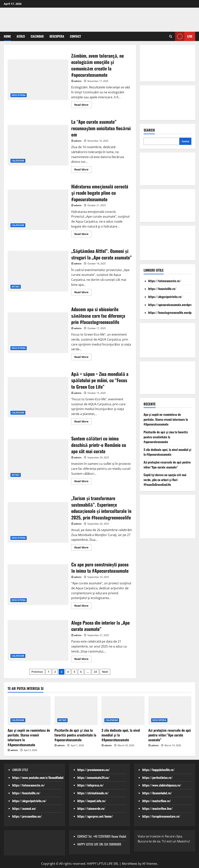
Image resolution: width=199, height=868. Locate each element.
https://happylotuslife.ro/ (158, 770)
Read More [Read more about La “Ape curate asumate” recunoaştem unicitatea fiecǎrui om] (83, 170)
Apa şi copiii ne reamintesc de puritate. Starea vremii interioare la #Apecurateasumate (166, 419)
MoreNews (130, 864)
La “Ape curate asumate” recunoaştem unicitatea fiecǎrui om (101, 128)
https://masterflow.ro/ (157, 801)
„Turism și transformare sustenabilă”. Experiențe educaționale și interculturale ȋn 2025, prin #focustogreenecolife (101, 508)
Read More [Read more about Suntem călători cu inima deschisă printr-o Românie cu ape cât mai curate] (83, 482)
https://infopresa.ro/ (91, 785)
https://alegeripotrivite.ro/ (165, 297)
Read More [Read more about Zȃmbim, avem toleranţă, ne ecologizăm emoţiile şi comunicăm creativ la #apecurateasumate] (83, 105)
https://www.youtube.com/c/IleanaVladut (38, 778)
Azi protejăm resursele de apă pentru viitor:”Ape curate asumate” (167, 465)
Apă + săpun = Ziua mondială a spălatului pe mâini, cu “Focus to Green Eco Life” (100, 380)
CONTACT (75, 36)
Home (7, 36)
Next (105, 672)
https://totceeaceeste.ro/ (165, 281)
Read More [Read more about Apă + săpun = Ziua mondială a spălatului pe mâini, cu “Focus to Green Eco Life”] (83, 422)
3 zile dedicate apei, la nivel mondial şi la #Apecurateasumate (167, 452)
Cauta (185, 141)
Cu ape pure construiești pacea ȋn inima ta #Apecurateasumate (100, 568)
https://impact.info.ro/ (92, 801)
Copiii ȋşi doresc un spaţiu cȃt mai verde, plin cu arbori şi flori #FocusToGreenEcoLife (165, 480)
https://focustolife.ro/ (162, 289)
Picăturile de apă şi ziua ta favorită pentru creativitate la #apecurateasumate (166, 437)
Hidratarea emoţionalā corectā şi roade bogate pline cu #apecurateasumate (100, 193)
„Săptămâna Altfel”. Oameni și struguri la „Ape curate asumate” (101, 254)
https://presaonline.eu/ (27, 816)
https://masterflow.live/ (157, 808)
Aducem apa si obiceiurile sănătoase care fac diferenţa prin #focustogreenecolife (98, 315)
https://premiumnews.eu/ (94, 770)
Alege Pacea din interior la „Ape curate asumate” (100, 626)
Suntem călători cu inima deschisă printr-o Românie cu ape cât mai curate (99, 445)
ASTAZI (21, 36)
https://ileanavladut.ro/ (157, 793)
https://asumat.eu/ (24, 808)
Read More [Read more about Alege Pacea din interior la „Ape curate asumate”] (83, 660)
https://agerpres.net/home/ (95, 816)
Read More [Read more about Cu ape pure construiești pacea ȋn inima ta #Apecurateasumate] (83, 606)
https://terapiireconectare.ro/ (161, 816)
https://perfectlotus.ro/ (157, 778)
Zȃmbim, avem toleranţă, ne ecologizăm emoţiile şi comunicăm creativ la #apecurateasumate (98, 65)
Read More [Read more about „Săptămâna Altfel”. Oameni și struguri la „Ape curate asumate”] (83, 293)
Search (149, 130)
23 (95, 672)
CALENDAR (37, 36)
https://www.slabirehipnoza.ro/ (162, 785)
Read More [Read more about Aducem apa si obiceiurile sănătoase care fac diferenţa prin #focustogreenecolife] (83, 358)
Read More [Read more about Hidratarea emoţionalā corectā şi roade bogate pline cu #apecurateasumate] (83, 235)
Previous (37, 672)
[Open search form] (171, 36)
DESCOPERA (57, 36)
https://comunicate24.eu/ (94, 778)
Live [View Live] (184, 36)
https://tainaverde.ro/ (91, 808)
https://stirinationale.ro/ (93, 793)
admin (78, 81)
